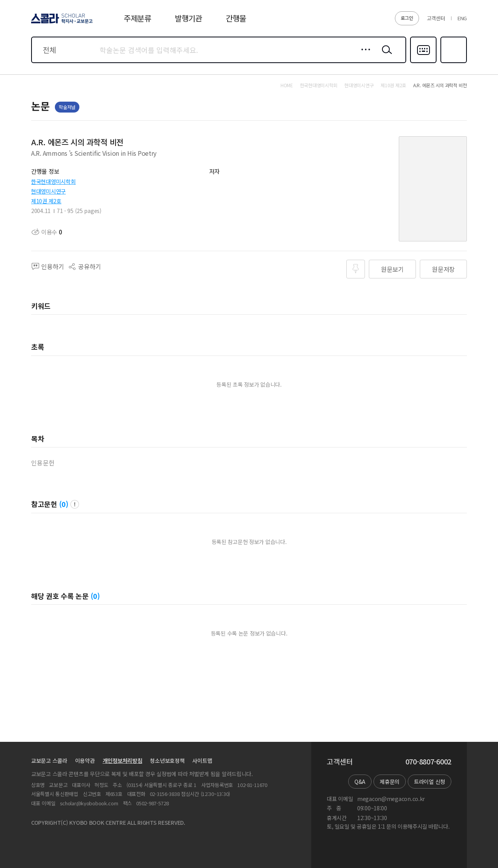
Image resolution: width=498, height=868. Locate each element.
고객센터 (436, 18)
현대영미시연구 (48, 191)
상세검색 (364, 56)
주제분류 (138, 18)
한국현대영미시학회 (53, 181)
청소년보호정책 (167, 761)
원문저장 (443, 269)
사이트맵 (202, 761)
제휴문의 (390, 782)
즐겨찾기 (453, 62)
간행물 (236, 18)
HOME (287, 85)
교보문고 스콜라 (49, 761)
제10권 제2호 (46, 201)
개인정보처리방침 (123, 761)
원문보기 (392, 269)
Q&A (360, 782)
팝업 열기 (75, 504)
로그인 (407, 18)
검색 (385, 56)
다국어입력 (423, 62)
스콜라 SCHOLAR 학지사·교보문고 (61, 23)
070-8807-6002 (428, 762)
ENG (462, 18)
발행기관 (189, 18)
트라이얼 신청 (430, 782)
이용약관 (85, 761)
